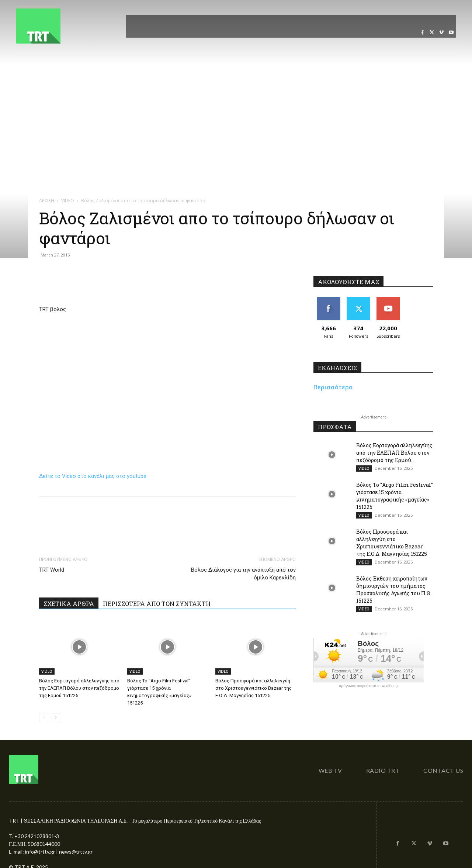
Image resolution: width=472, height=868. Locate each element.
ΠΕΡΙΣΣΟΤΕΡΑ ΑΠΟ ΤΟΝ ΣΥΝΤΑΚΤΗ (157, 604)
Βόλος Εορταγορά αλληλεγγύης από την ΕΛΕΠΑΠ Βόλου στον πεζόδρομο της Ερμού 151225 (79, 688)
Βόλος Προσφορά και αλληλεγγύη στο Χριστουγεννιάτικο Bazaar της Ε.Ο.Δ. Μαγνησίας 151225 (254, 688)
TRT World (52, 570)
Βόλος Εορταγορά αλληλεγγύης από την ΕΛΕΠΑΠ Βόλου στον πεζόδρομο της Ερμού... (394, 453)
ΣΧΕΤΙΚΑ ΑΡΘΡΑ (69, 604)
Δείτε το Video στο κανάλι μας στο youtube (93, 476)
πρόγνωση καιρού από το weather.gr (369, 686)
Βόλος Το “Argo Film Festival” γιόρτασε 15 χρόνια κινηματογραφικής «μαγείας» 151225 (395, 496)
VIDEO (68, 201)
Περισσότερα (333, 387)
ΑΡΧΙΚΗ (47, 201)
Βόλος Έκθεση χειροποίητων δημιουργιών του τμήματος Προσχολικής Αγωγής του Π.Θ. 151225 (394, 590)
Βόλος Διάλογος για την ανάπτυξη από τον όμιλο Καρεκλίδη (243, 574)
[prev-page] (44, 718)
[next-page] (55, 718)
